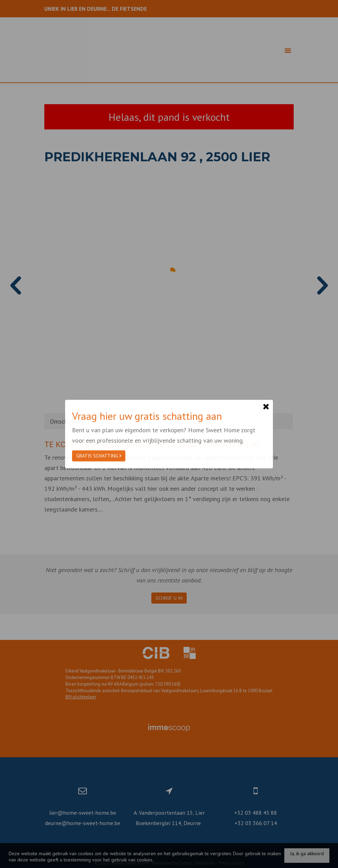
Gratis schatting (99, 456)
